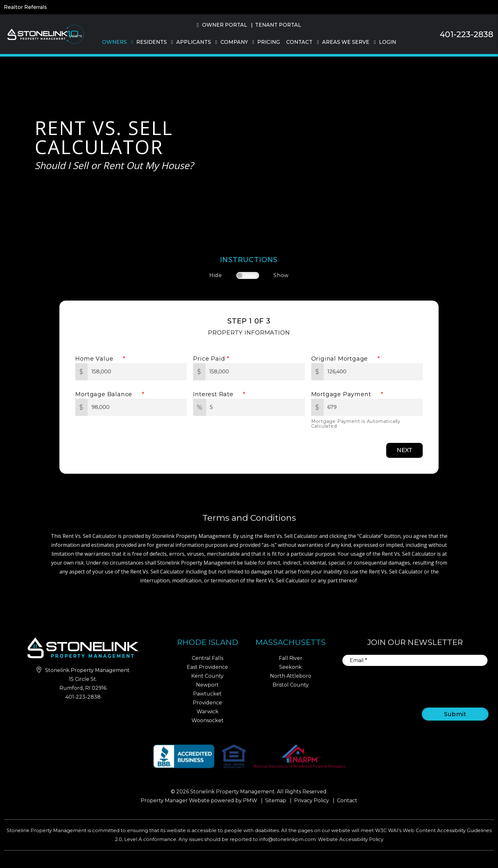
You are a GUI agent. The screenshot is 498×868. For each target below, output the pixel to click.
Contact (299, 42)
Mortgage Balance (108, 394)
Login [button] (387, 42)
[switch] (248, 275)
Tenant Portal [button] (278, 25)
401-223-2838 (467, 34)
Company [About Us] (234, 42)
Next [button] (404, 450)
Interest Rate (217, 394)
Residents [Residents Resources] (151, 42)
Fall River (291, 658)
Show (281, 275)
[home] (44, 34)
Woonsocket (208, 720)
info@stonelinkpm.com (287, 839)
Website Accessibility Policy (351, 839)
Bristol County (291, 685)
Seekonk (290, 667)
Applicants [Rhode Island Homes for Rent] (194, 42)
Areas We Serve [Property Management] (346, 42)
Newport (207, 685)
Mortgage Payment (345, 394)
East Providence (207, 667)
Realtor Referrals (25, 7)
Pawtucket (207, 694)
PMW (250, 800)
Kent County (207, 676)
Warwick (208, 712)
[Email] (415, 660)
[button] (487, 280)
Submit (455, 714)
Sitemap (276, 800)
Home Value (98, 359)
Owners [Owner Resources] (114, 42)
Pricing (269, 42)
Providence (207, 703)
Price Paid (209, 359)
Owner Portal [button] (225, 25)
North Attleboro (291, 676)
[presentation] (437, 682)
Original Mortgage (343, 359)
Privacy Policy (312, 800)
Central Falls (208, 658)
